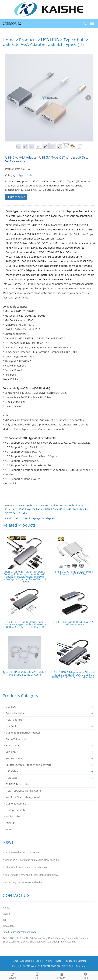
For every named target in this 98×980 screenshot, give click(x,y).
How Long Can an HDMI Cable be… (25, 882)
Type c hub (74, 40)
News (49, 961)
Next (88, 98)
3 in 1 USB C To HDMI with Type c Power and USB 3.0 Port (74, 573)
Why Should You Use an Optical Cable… (27, 867)
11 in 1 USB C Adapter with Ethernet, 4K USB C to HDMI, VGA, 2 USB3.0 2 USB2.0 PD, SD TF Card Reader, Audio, (74, 675)
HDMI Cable (13, 745)
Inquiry (61, 975)
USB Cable (12, 771)
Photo (58, 961)
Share (12, 975)
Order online (16, 197)
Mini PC (10, 823)
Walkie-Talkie (13, 816)
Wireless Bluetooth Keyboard (23, 797)
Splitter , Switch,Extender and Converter (29, 765)
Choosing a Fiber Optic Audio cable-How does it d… (33, 860)
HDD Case (12, 778)
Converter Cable (15, 713)
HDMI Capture (14, 720)
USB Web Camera (16, 804)
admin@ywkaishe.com (23, 932)
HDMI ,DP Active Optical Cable (23, 791)
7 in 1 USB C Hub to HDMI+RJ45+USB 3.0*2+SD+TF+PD (74, 623)
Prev (10, 98)
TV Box (10, 829)
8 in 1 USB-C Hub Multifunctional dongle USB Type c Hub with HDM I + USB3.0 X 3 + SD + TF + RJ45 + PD (25, 624)
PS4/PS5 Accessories (18, 784)
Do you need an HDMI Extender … (24, 852)
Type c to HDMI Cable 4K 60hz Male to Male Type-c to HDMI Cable (25, 673)
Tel (37, 975)
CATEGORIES (12, 24)
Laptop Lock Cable (16, 810)
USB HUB (50, 40)
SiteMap (82, 961)
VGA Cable (12, 752)
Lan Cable (12, 726)
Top (86, 975)
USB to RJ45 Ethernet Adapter (23, 733)
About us (25, 961)
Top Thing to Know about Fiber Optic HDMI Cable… (33, 875)
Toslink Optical (14, 758)
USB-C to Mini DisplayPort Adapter (34, 518)
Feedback (70, 961)
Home (9, 40)
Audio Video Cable (16, 739)
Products (28, 40)
